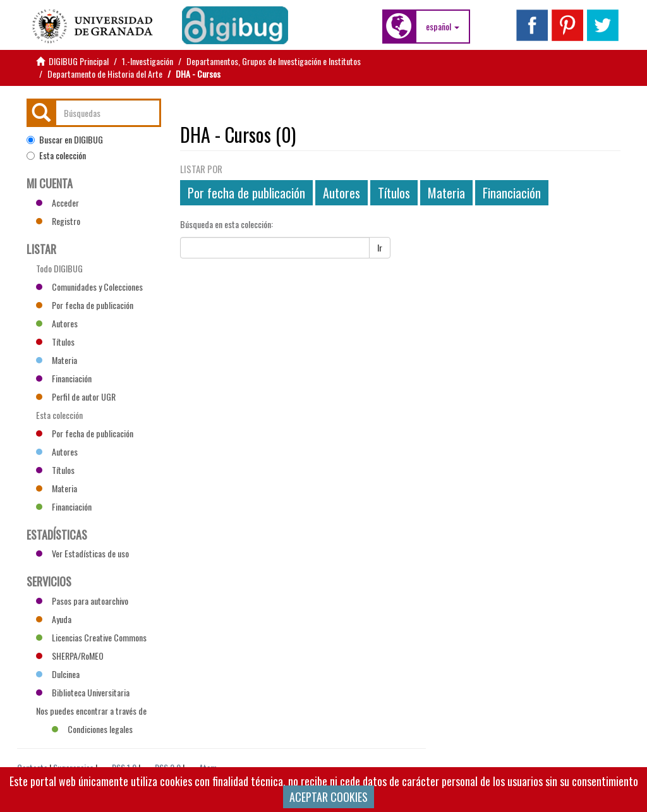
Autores (342, 193)
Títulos (394, 193)
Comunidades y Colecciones (89, 287)
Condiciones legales (92, 729)
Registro (58, 221)
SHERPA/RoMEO (70, 656)
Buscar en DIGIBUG (65, 140)
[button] (443, 27)
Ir (380, 247)
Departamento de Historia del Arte (105, 74)
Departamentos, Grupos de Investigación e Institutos (274, 61)
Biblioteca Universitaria (83, 692)
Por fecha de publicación (246, 193)
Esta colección (56, 155)
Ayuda (54, 619)
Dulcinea (58, 674)
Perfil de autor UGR (76, 397)
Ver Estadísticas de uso (82, 553)
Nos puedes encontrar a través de (91, 712)
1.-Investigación (148, 61)
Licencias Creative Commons (91, 637)
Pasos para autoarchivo (82, 601)
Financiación (512, 193)
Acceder (57, 203)
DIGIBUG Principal (79, 61)
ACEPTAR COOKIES (329, 797)
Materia (446, 193)
